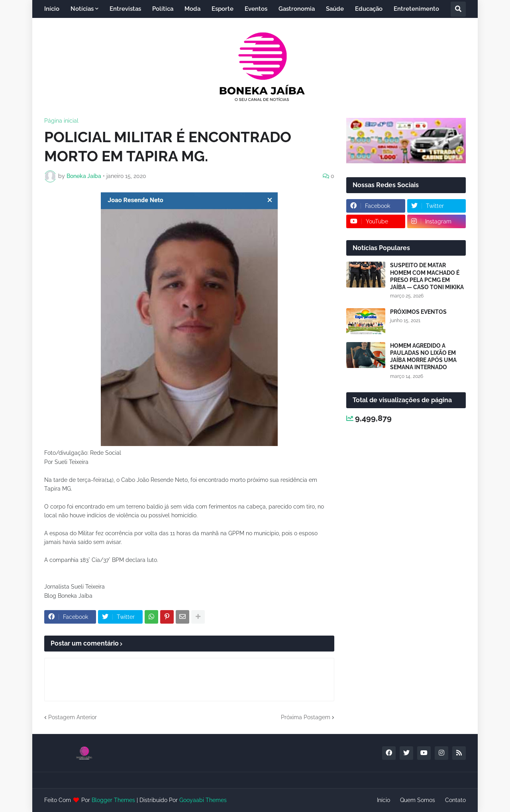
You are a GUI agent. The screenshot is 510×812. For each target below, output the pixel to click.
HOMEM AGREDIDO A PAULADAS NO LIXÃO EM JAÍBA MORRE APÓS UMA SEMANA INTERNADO (423, 357)
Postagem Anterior (73, 717)
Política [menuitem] (163, 9)
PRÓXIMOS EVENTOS (418, 312)
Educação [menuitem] (369, 9)
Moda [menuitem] (192, 9)
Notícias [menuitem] (82, 9)
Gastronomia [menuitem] (297, 9)
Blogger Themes (113, 800)
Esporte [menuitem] (223, 9)
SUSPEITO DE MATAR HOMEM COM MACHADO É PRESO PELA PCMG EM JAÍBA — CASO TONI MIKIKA (427, 276)
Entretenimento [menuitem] (416, 9)
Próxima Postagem (306, 717)
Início (383, 800)
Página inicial (61, 121)
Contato (455, 800)
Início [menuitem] (52, 9)
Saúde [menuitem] (335, 9)
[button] (458, 9)
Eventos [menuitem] (256, 9)
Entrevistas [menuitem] (125, 9)
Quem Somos (418, 800)
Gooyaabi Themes (203, 800)
